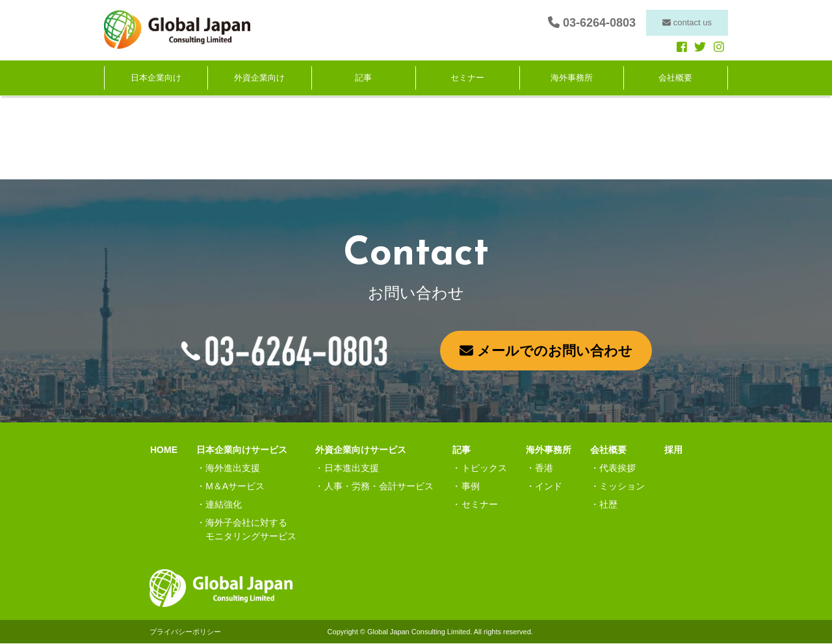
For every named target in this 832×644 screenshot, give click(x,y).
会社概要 (675, 78)
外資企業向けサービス (361, 450)
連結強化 (224, 505)
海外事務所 (572, 78)
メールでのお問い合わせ (546, 351)
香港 (544, 469)
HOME (163, 450)
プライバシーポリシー (185, 632)
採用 (673, 450)
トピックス (484, 469)
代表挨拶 (617, 469)
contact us (687, 22)
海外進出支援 (233, 469)
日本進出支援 (352, 469)
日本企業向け (156, 78)
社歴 (608, 505)
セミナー (467, 78)
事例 (471, 487)
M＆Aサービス (235, 487)
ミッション (622, 487)
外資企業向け (259, 78)
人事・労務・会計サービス (379, 487)
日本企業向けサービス (242, 450)
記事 (363, 78)
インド (549, 487)
